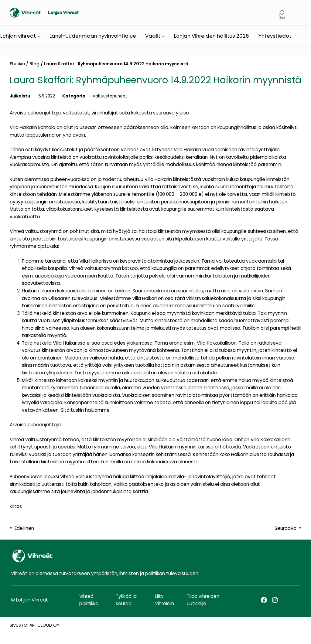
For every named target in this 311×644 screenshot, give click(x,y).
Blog (34, 64)
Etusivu (17, 64)
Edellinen (24, 528)
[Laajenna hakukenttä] (282, 13)
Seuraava (285, 528)
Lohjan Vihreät (63, 13)
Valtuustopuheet (110, 96)
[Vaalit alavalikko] (163, 36)
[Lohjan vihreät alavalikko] (39, 36)
